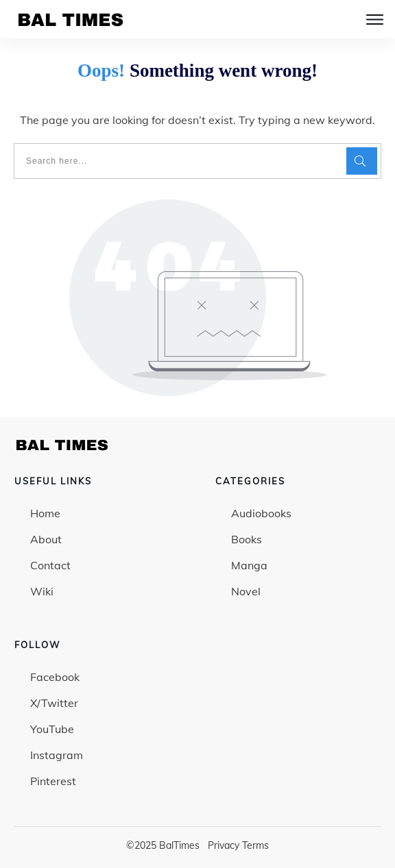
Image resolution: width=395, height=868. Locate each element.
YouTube (52, 729)
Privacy (224, 845)
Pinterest (53, 781)
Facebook (55, 677)
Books (247, 539)
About (46, 539)
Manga (249, 565)
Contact (50, 565)
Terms (255, 845)
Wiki (42, 591)
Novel (246, 591)
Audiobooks (261, 513)
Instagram (57, 755)
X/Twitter (54, 703)
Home (45, 513)
